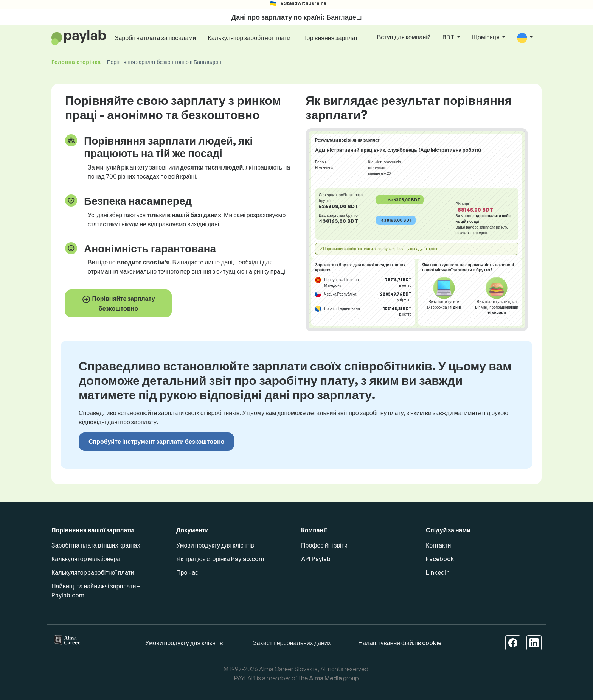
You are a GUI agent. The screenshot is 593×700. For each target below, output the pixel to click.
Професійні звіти (324, 545)
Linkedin (438, 572)
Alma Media (325, 678)
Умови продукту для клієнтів (215, 545)
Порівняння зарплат (330, 38)
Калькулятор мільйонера (86, 559)
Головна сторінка (76, 62)
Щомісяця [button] (486, 37)
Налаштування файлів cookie (400, 643)
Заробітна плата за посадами (156, 38)
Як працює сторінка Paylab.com (220, 559)
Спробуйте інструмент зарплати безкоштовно (156, 442)
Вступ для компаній (404, 37)
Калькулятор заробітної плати (249, 38)
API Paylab (316, 559)
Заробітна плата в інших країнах (96, 545)
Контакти (439, 545)
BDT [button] (449, 37)
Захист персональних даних (292, 643)
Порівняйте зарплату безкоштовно (118, 303)
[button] (525, 38)
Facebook (440, 559)
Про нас (187, 572)
